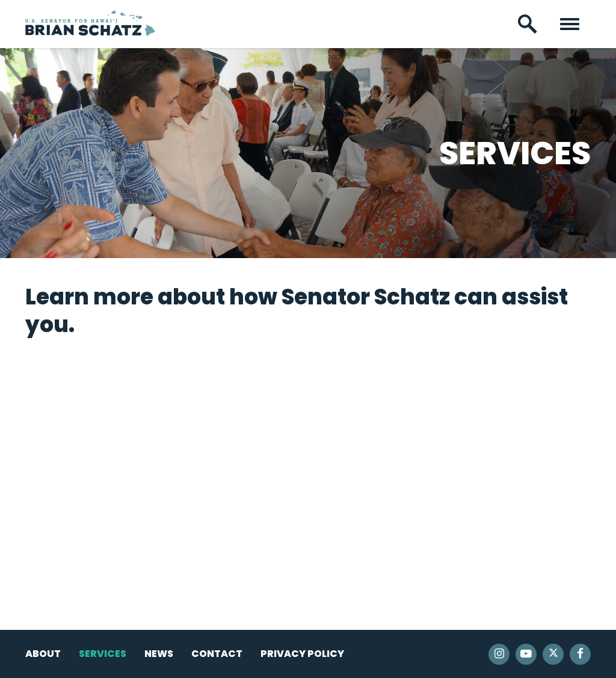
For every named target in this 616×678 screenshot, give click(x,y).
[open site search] (528, 24)
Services (103, 654)
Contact (217, 654)
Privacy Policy (302, 654)
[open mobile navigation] (570, 24)
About (43, 654)
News (159, 654)
